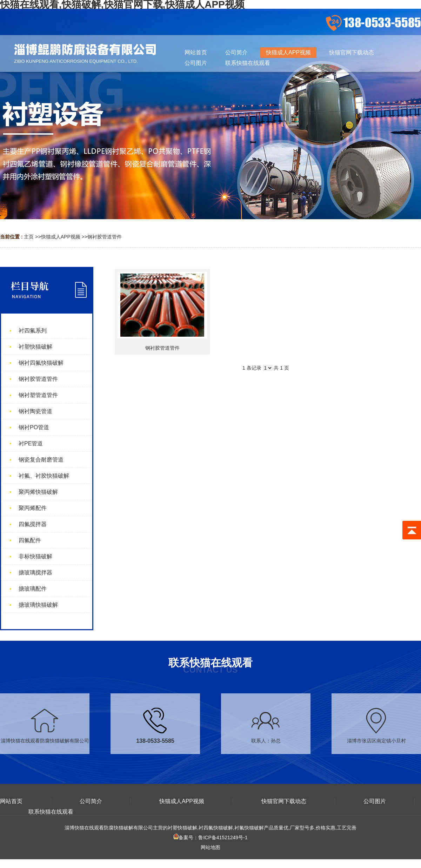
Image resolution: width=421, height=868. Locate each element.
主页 (29, 237)
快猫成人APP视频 (61, 237)
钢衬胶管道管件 (105, 237)
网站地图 (210, 847)
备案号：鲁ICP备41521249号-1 (210, 837)
